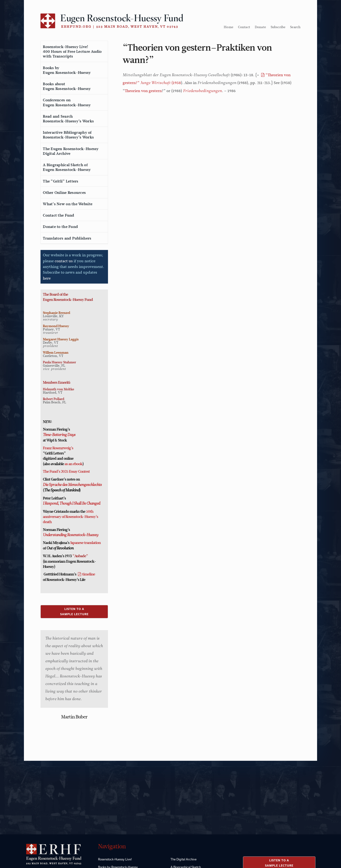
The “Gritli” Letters (61, 181)
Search (295, 27)
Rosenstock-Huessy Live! (115, 859)
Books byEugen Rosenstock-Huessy (67, 70)
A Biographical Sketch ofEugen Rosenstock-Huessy (67, 167)
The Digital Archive (184, 859)
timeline (89, 574)
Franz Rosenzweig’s (58, 448)
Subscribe (278, 27)
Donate (260, 27)
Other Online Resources (64, 193)
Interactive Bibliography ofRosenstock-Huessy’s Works (68, 135)
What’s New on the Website (68, 204)
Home (229, 27)
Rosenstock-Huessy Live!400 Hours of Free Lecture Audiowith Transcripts (72, 52)
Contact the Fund (58, 215)
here (47, 278)
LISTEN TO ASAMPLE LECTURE (74, 612)
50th (90, 512)
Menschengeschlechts (84, 485)
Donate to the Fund (60, 227)
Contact (244, 27)
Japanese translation (85, 543)
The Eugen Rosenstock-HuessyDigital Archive (71, 151)
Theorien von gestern (143, 91)
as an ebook (74, 464)
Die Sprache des (55, 485)
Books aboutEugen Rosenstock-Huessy (67, 86)
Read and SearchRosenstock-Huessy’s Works (68, 119)
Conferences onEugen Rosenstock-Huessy (67, 102)
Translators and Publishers (67, 238)
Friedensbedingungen (202, 91)
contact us (64, 261)
